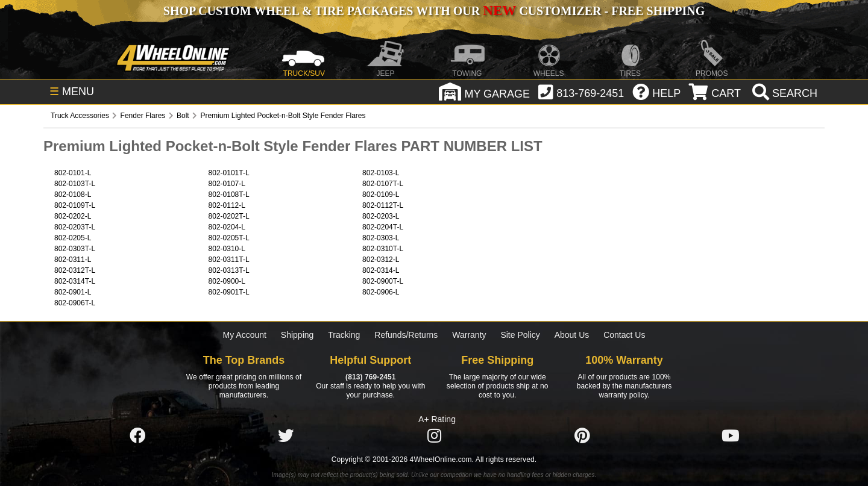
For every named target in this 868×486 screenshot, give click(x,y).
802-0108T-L (229, 195)
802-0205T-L (229, 238)
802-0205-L (73, 238)
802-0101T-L (229, 173)
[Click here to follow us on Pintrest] (582, 436)
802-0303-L (381, 238)
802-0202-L (73, 216)
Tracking (344, 335)
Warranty (469, 335)
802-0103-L (381, 173)
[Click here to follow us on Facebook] (137, 436)
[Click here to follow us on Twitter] (286, 436)
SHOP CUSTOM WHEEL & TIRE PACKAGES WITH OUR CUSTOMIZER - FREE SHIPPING (434, 11)
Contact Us (624, 335)
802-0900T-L (383, 281)
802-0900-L (227, 281)
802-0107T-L (383, 184)
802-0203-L (381, 216)
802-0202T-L (229, 216)
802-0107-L (227, 184)
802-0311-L (73, 260)
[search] (783, 93)
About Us (572, 335)
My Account (245, 335)
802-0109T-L (75, 205)
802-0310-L (227, 249)
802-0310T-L (383, 249)
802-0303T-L (75, 249)
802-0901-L (73, 292)
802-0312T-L (75, 270)
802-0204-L (227, 227)
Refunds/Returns (406, 335)
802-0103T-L (75, 184)
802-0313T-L (229, 270)
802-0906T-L (75, 303)
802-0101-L (73, 173)
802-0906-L (381, 292)
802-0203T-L (75, 227)
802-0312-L (381, 260)
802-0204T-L (383, 227)
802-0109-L (381, 195)
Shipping (297, 335)
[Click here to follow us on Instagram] (434, 436)
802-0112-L (227, 205)
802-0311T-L (229, 260)
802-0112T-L (383, 205)
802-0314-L (381, 270)
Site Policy (520, 335)
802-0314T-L (75, 281)
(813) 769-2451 (370, 377)
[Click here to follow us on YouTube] (731, 436)
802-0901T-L (229, 292)
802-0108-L (73, 195)
